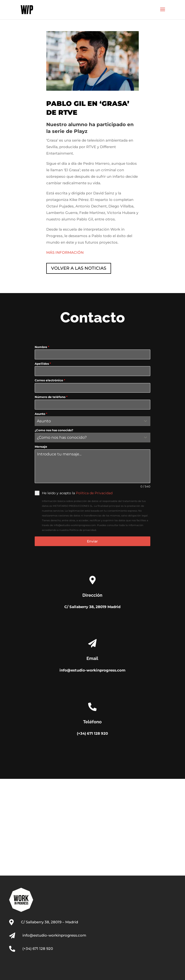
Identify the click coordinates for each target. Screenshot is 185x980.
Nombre (42, 347)
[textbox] (88, 421)
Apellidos (43, 364)
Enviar (92, 541)
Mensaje (41, 447)
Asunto (41, 414)
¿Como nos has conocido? (54, 430)
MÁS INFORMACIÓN (65, 252)
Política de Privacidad (94, 493)
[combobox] (92, 421)
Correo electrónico (50, 380)
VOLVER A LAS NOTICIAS (79, 268)
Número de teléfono (51, 397)
